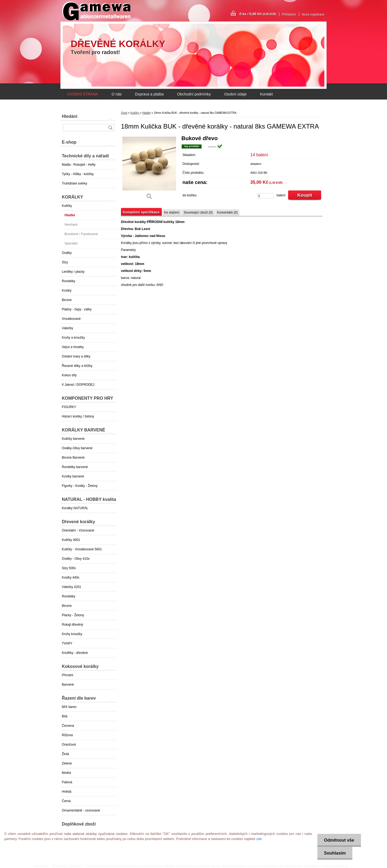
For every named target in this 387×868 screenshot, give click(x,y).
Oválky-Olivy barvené (77, 448)
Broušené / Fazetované (81, 234)
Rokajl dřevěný (72, 625)
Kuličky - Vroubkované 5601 (82, 549)
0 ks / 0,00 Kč (258, 14)
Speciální (71, 243)
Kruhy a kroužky (73, 338)
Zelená (67, 763)
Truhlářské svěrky (74, 183)
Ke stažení (172, 212)
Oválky (67, 253)
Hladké (70, 215)
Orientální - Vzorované (78, 530)
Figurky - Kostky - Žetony (80, 486)
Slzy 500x (69, 568)
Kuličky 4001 (71, 540)
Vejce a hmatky (73, 347)
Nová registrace (313, 15)
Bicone (67, 300)
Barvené (68, 685)
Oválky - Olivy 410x (76, 559)
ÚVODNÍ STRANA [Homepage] (83, 94)
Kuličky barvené (73, 439)
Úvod (124, 113)
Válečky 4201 (71, 587)
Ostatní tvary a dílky (76, 356)
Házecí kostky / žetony (78, 416)
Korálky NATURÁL (75, 508)
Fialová (67, 782)
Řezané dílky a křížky (77, 366)
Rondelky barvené (75, 467)
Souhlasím (335, 853)
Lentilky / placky (73, 272)
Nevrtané (71, 225)
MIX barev (69, 707)
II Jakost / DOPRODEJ (78, 385)
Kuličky (67, 206)
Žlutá (65, 754)
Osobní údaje (235, 94)
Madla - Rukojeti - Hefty (79, 165)
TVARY (67, 643)
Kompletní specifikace (141, 212)
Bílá (65, 716)
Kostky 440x (71, 578)
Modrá (66, 773)
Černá (66, 801)
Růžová (67, 735)
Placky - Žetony (73, 615)
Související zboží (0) (198, 212)
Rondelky (69, 281)
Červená (68, 726)
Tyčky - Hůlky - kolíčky (78, 174)
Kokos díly (69, 375)
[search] (110, 128)
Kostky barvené (73, 476)
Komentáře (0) (227, 212)
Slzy (65, 262)
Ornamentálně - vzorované (81, 810)
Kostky (67, 290)
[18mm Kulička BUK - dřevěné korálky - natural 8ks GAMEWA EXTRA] (149, 169)
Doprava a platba (149, 94)
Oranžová (69, 745)
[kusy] (266, 196)
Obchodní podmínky (194, 94)
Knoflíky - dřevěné (75, 653)
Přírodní (68, 675)
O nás (117, 94)
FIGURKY (69, 407)
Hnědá (67, 792)
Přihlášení (289, 15)
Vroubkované (71, 319)
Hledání (70, 116)
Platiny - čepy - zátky (77, 309)
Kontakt (266, 94)
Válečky (67, 328)
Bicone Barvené (73, 458)
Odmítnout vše (339, 840)
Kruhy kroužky (72, 634)
